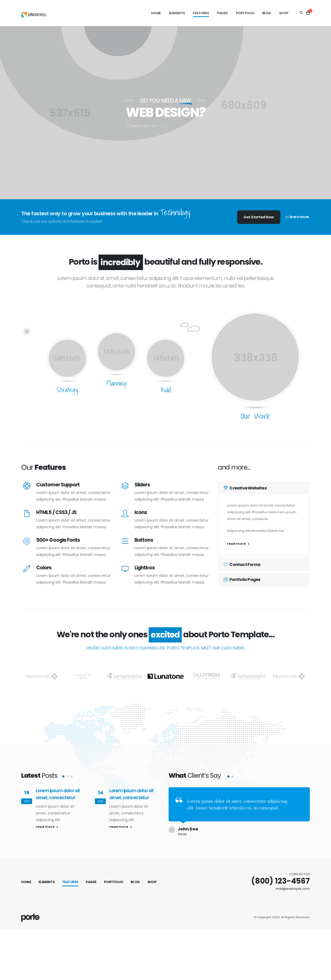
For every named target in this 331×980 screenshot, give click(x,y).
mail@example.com (293, 885)
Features (201, 13)
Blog (267, 13)
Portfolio (245, 13)
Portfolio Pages (242, 580)
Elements (177, 13)
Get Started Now (259, 217)
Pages (222, 13)
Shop (284, 13)
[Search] (301, 13)
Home (156, 13)
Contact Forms (242, 565)
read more (238, 544)
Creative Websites (245, 488)
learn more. (300, 217)
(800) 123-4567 (280, 877)
